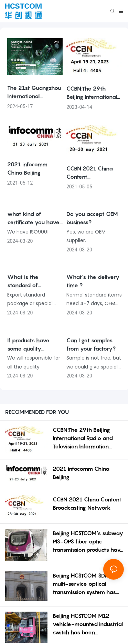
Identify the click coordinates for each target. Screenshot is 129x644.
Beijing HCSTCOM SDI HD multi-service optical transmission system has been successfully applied (86, 584)
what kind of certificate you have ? (33, 218)
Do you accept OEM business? (92, 218)
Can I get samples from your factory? (91, 344)
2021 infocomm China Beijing (27, 168)
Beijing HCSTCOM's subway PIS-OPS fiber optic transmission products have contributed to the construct (88, 542)
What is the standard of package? (23, 281)
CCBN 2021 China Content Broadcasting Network (90, 173)
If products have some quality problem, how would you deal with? (34, 345)
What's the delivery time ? (93, 281)
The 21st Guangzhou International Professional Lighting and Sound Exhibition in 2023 (34, 92)
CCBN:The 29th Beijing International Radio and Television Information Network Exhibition (94, 93)
